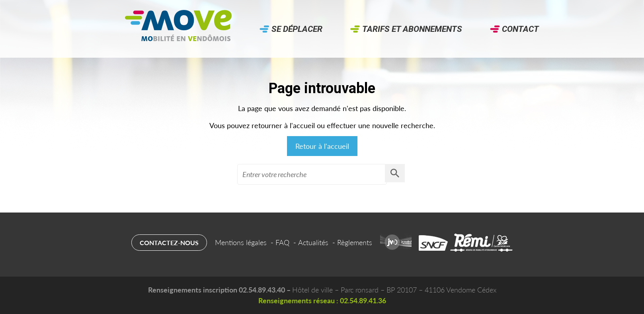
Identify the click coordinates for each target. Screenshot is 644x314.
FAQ (282, 242)
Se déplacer (297, 29)
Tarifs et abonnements (412, 29)
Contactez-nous (169, 243)
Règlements (355, 242)
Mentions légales (241, 242)
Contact (520, 29)
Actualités (313, 242)
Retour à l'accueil (322, 146)
